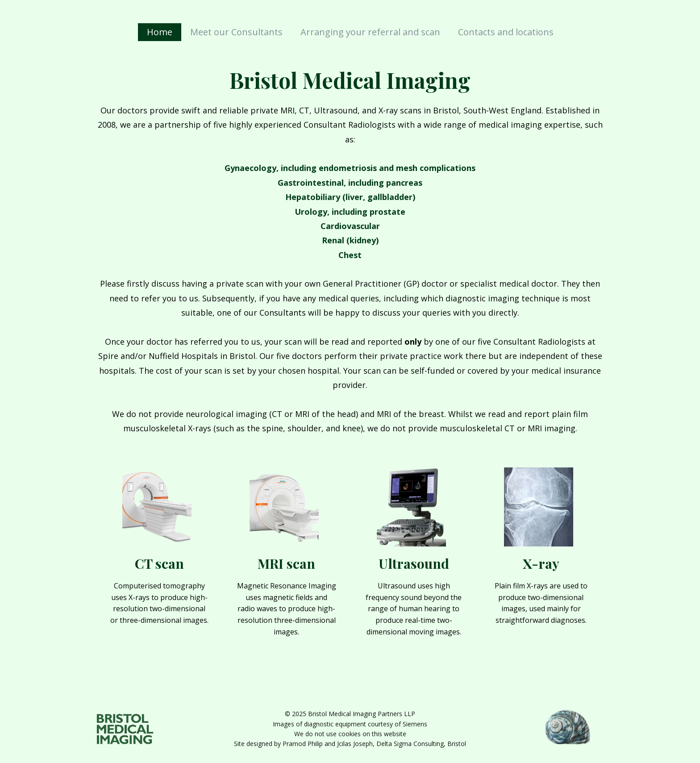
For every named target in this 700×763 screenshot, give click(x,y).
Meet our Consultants (236, 32)
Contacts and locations (506, 32)
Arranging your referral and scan (370, 32)
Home (160, 32)
